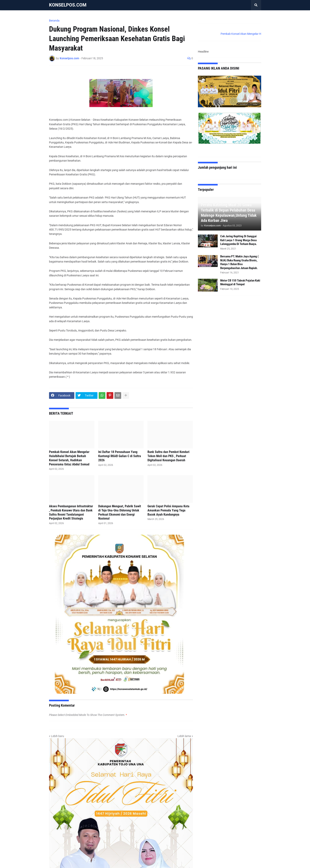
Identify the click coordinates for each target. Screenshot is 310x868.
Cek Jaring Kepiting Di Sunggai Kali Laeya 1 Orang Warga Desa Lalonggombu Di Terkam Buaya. (239, 240)
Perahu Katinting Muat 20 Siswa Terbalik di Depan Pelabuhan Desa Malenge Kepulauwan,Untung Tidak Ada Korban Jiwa (229, 213)
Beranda (54, 21)
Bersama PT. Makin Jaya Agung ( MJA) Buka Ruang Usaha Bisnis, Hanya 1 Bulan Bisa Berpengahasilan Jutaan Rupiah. (239, 262)
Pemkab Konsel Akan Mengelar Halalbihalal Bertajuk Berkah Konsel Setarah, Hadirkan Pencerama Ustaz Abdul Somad (69, 458)
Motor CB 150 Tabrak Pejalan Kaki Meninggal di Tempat (240, 282)
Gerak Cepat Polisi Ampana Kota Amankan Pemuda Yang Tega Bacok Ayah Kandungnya (168, 510)
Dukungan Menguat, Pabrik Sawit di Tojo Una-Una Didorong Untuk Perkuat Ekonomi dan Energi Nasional (120, 512)
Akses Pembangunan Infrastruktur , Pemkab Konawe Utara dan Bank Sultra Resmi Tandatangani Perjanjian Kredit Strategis (71, 512)
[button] (256, 5)
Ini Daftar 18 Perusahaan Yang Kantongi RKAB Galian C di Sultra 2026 (120, 456)
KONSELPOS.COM (68, 5)
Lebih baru (58, 736)
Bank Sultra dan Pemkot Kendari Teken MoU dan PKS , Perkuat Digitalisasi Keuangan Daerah (168, 456)
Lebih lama (184, 736)
